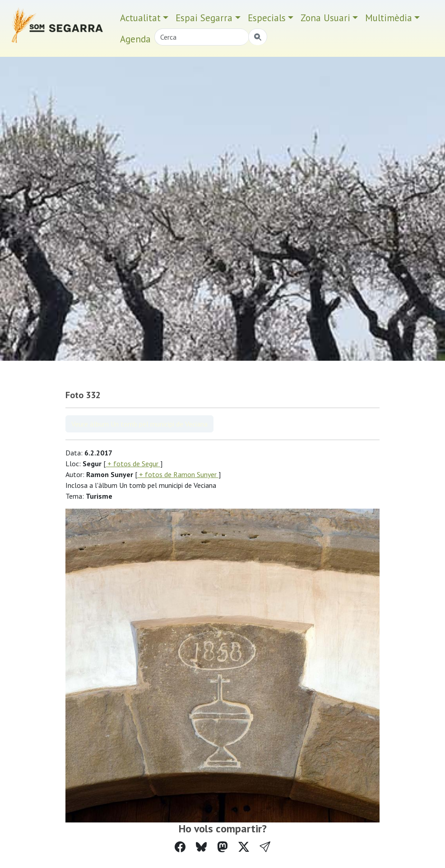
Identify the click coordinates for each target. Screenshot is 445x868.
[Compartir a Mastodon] (222, 847)
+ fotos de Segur (133, 464)
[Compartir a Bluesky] (201, 847)
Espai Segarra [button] (204, 18)
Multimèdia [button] (389, 18)
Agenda (135, 39)
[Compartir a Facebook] (180, 847)
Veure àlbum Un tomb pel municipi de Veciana (139, 424)
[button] (265, 847)
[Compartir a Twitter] (244, 847)
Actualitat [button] (140, 18)
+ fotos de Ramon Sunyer (178, 474)
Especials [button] (267, 18)
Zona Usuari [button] (325, 18)
